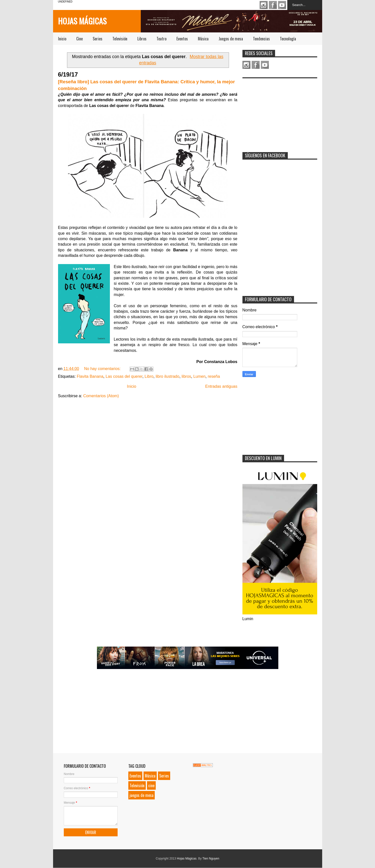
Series (98, 39)
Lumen (199, 376)
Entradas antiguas (221, 386)
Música (203, 39)
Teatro (161, 39)
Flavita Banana (90, 376)
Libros (142, 39)
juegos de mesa (142, 795)
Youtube (282, 5)
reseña (214, 376)
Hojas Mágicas (82, 21)
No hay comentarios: (103, 369)
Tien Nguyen (211, 859)
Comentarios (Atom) (101, 396)
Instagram (264, 5)
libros (186, 376)
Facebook (273, 5)
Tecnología (288, 39)
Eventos (182, 39)
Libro (149, 376)
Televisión (120, 39)
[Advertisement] (280, 112)
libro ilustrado (168, 376)
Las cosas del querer (124, 376)
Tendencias (261, 39)
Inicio (62, 39)
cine (151, 785)
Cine (79, 39)
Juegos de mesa (231, 39)
